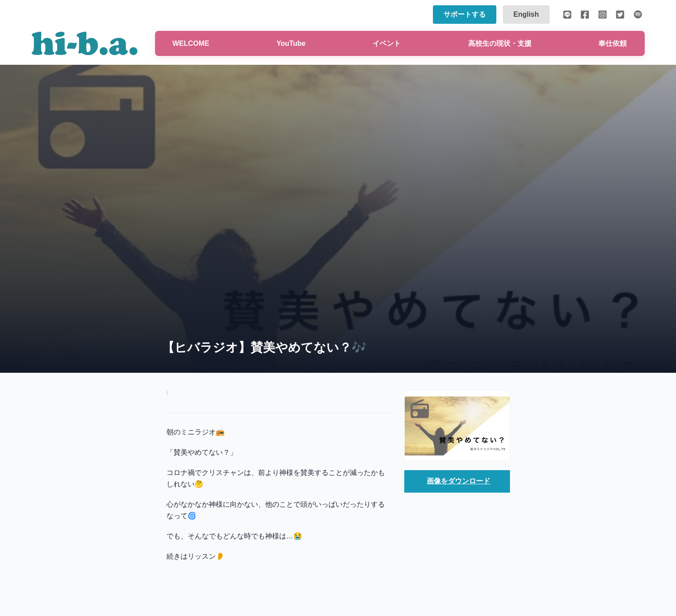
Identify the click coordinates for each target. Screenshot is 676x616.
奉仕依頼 (613, 43)
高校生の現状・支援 (500, 43)
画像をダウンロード (458, 481)
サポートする (465, 14)
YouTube (291, 43)
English (526, 14)
